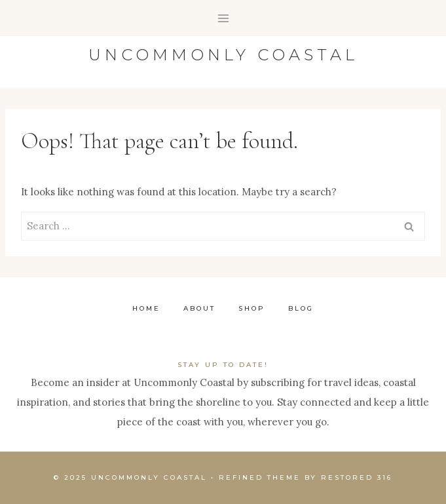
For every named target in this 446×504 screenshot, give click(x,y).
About (199, 308)
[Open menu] (223, 18)
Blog (301, 308)
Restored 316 (357, 477)
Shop (252, 308)
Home (146, 308)
